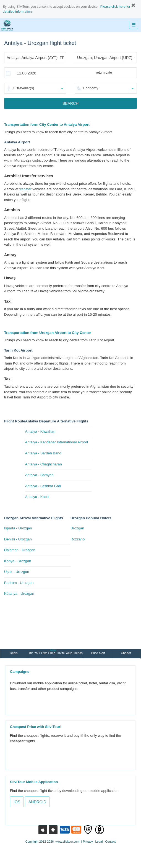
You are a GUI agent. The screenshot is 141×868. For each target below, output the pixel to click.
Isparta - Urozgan (18, 528)
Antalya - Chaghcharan (44, 464)
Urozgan (77, 528)
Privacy (88, 842)
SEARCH (70, 103)
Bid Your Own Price (42, 652)
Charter (126, 653)
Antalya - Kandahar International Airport (57, 442)
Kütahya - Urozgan (19, 594)
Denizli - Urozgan (18, 539)
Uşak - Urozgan (17, 572)
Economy (91, 88)
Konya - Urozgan (18, 561)
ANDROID (37, 802)
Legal (99, 842)
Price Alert (98, 653)
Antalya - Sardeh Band (43, 453)
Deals (14, 653)
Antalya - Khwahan (40, 431)
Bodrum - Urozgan (19, 583)
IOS (17, 802)
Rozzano (78, 539)
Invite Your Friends (70, 653)
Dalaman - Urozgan (20, 550)
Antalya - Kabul (37, 497)
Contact (110, 842)
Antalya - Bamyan (39, 475)
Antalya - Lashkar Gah (43, 486)
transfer (25, 189)
